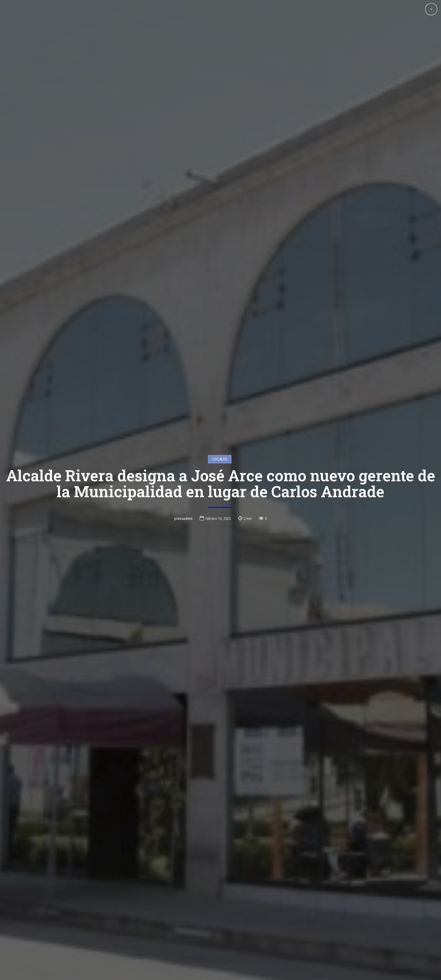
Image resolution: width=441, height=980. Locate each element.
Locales (220, 410)
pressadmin (183, 469)
